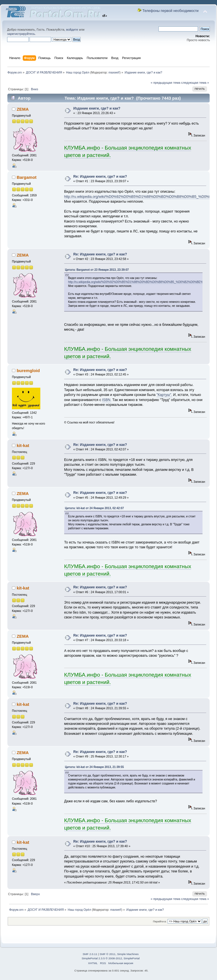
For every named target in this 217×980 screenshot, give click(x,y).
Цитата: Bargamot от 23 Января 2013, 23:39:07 (97, 270)
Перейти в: (160, 921)
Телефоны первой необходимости (171, 11)
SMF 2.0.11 (90, 954)
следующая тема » (195, 83)
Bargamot (27, 177)
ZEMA (23, 109)
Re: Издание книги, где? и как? (100, 177)
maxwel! (114, 72)
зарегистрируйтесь (21, 34)
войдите (72, 30)
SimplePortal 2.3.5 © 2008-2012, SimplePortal (110, 958)
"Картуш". (164, 395)
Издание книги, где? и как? (97, 108)
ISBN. (107, 400)
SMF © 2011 (108, 954)
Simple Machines (128, 954)
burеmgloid (28, 371)
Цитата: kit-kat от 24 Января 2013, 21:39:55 (94, 767)
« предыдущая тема (165, 83)
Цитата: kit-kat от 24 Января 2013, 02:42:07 (94, 508)
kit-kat (23, 445)
